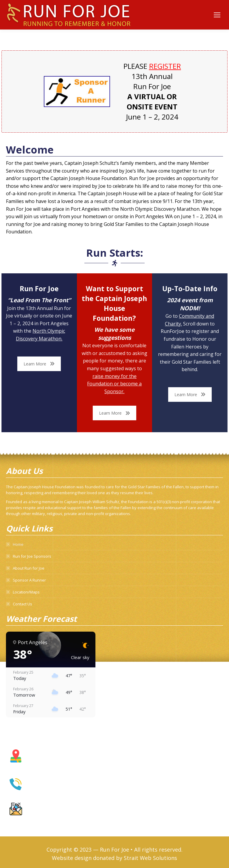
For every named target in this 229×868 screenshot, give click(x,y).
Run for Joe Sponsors (32, 556)
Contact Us (23, 604)
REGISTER (165, 66)
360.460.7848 (41, 789)
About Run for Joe (29, 568)
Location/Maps (26, 592)
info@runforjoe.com (47, 814)
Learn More (39, 364)
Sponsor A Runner (29, 580)
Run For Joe (114, 850)
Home (18, 544)
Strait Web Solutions (150, 858)
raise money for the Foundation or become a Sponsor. (114, 384)
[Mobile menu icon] (217, 15)
